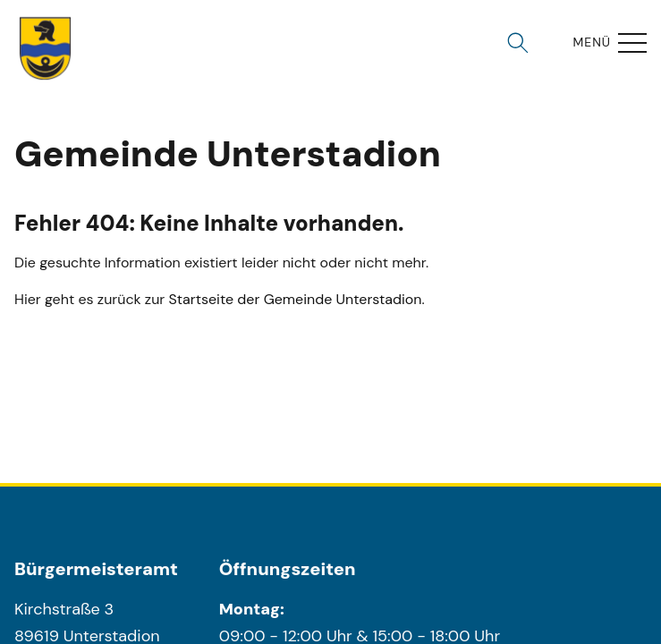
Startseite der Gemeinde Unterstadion (296, 299)
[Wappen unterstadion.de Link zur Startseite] (46, 48)
